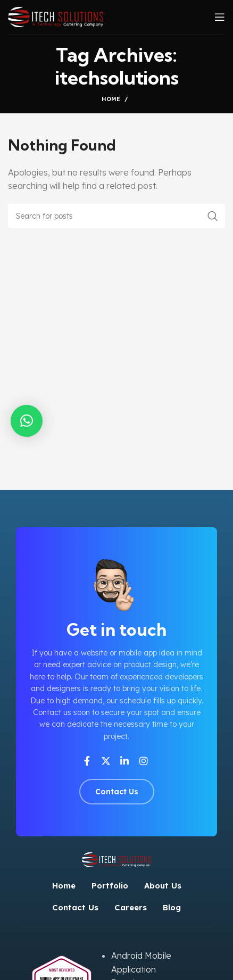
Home (111, 99)
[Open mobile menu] (220, 17)
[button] (27, 421)
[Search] (117, 216)
